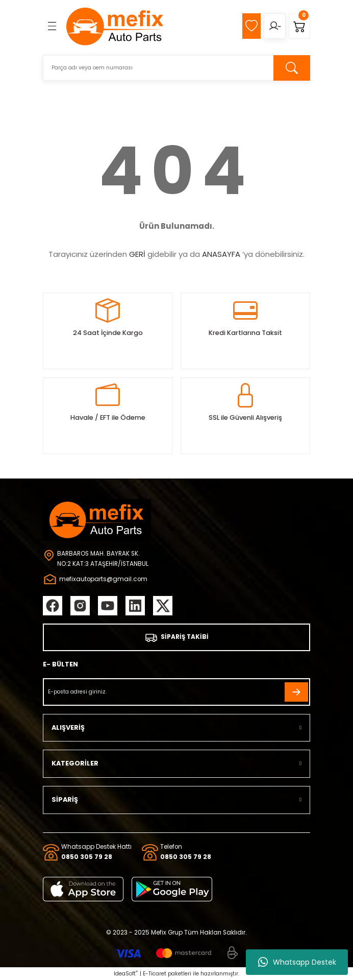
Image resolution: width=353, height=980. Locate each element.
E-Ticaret (155, 974)
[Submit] (296, 692)
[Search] (176, 68)
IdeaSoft (126, 974)
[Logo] (115, 26)
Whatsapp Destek (297, 962)
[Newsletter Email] (176, 692)
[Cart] (299, 26)
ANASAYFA (221, 254)
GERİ (137, 254)
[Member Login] (275, 26)
